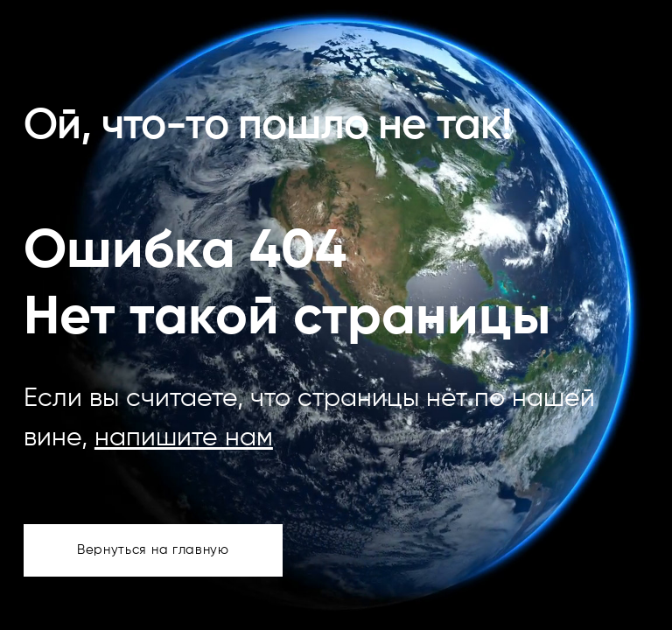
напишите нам (184, 438)
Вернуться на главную (153, 550)
